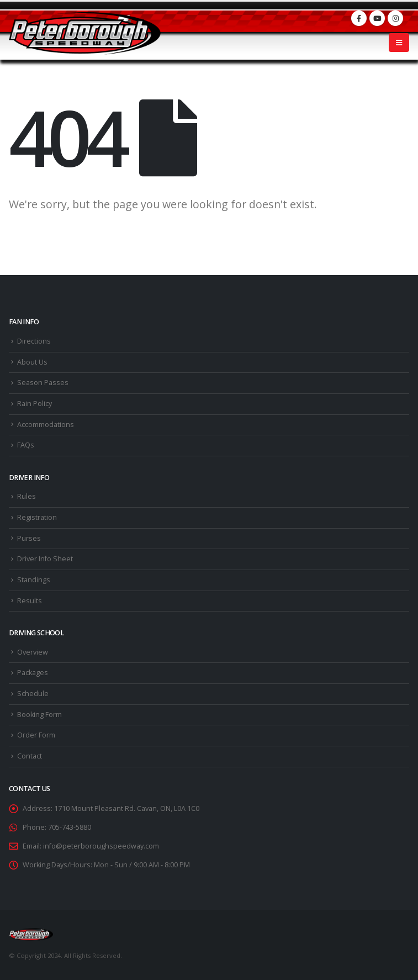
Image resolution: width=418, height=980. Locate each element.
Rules (27, 496)
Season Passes (43, 383)
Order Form (36, 735)
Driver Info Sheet (45, 559)
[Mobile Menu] (399, 43)
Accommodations (46, 425)
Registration (37, 517)
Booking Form (39, 715)
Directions (34, 341)
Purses (29, 538)
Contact (30, 756)
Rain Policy (35, 404)
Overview (33, 652)
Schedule (33, 694)
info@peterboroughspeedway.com (101, 846)
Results (30, 601)
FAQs (26, 445)
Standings (34, 580)
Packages (33, 673)
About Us (32, 362)
